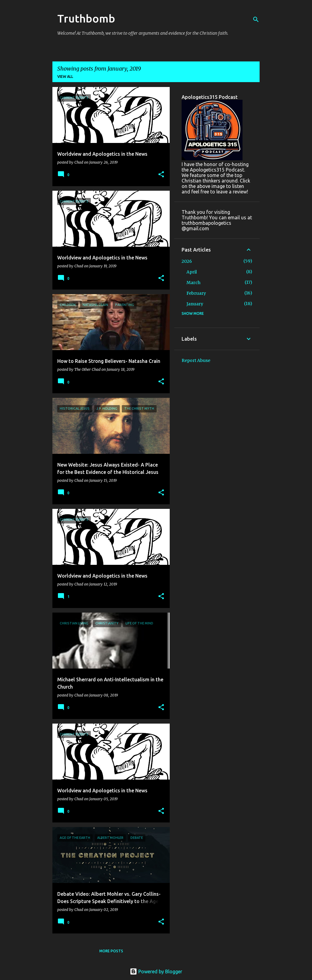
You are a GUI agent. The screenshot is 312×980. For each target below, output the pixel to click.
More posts (111, 951)
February (196, 293)
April (192, 272)
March (193, 283)
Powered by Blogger (156, 971)
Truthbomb (86, 18)
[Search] (256, 19)
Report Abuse (196, 360)
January (195, 304)
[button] (161, 175)
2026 (187, 261)
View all (65, 76)
